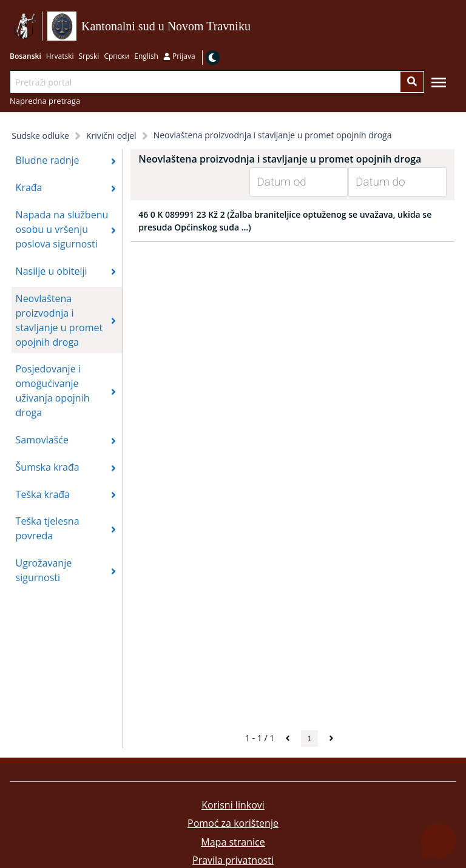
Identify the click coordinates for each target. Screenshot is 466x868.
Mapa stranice (233, 842)
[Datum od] (289, 182)
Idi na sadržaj (255, 26)
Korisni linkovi (233, 805)
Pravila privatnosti (233, 860)
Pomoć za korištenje (233, 823)
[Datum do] (388, 182)
